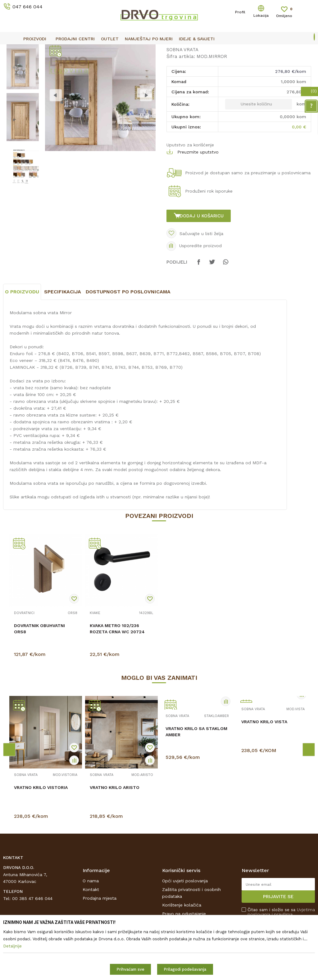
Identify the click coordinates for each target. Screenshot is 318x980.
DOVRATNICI (24, 671)
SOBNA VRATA (93, 64)
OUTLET (158, 50)
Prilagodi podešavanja (185, 969)
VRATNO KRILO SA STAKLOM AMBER (196, 790)
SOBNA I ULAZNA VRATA (50, 64)
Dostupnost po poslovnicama (128, 350)
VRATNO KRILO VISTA (264, 780)
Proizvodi (12, 64)
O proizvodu (22, 350)
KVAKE (95, 671)
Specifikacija (63, 350)
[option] (159, 50)
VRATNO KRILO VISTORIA (41, 845)
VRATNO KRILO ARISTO (115, 845)
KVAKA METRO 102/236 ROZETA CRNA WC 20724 (117, 687)
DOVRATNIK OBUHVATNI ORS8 (39, 687)
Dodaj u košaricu (203, 265)
